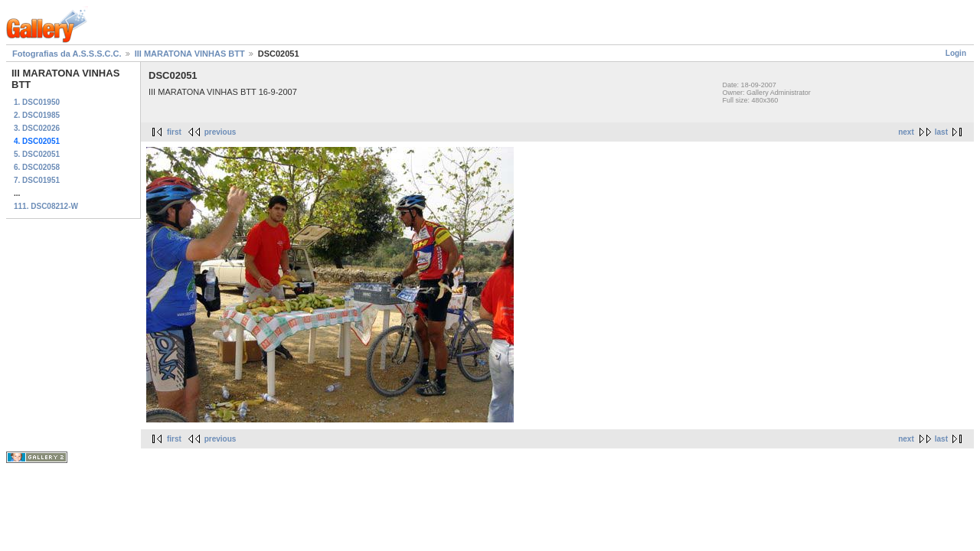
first (174, 132)
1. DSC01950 (37, 102)
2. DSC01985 (37, 115)
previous (220, 132)
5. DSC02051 (37, 154)
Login (956, 53)
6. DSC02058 (37, 167)
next (906, 132)
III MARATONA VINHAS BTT (190, 54)
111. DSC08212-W (46, 206)
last (941, 132)
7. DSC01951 (37, 180)
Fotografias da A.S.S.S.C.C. (67, 54)
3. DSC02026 (37, 128)
